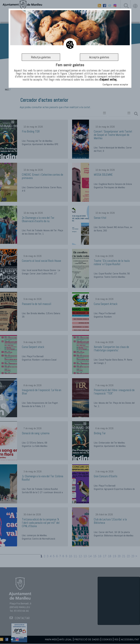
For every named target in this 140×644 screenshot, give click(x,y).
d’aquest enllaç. (108, 80)
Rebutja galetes (41, 57)
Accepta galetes (99, 57)
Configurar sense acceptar (115, 85)
